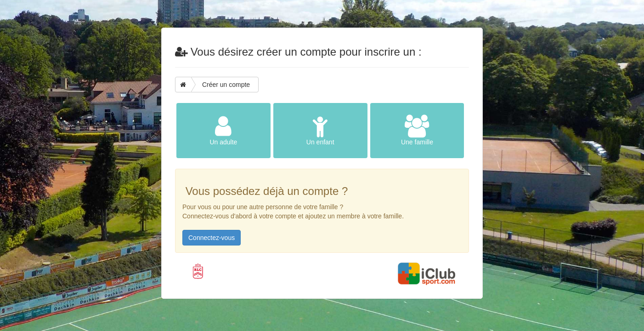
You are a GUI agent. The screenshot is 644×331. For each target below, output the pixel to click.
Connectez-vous (212, 238)
